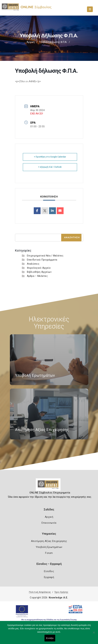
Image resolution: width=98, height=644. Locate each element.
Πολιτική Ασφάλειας (40, 592)
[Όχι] (94, 634)
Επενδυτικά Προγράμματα (42, 260)
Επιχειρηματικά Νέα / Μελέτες (45, 256)
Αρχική (31, 42)
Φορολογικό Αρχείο (39, 268)
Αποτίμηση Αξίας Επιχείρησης (49, 541)
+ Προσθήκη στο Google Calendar (50, 157)
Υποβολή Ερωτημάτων (49, 547)
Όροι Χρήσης (61, 592)
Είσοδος (49, 571)
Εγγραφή (49, 577)
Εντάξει (50, 638)
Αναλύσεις (33, 264)
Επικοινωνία (49, 523)
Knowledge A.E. (58, 598)
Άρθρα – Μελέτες (37, 276)
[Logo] (49, 486)
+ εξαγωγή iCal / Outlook (50, 167)
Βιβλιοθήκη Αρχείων (39, 272)
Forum (49, 553)
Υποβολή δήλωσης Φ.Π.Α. (53, 42)
